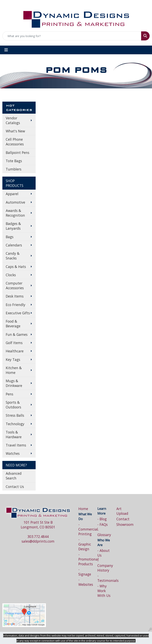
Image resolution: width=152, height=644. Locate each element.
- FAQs (103, 524)
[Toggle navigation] (6, 50)
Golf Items (14, 343)
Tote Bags (14, 161)
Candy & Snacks (13, 256)
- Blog (102, 519)
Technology (15, 424)
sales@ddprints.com (38, 541)
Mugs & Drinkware (14, 383)
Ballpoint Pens (18, 153)
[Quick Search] (72, 36)
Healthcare (15, 351)
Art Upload (122, 511)
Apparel (12, 194)
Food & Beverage (13, 324)
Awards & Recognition (15, 213)
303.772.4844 (38, 536)
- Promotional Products (85, 559)
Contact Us (15, 487)
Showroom (123, 524)
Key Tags (13, 359)
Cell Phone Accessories (15, 142)
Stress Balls (15, 415)
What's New (15, 131)
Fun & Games (17, 334)
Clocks (11, 275)
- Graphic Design (85, 544)
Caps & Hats (16, 267)
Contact (123, 519)
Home (83, 509)
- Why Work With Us (104, 591)
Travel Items (16, 445)
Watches (13, 453)
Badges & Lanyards (13, 226)
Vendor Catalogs (13, 120)
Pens (9, 394)
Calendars (14, 245)
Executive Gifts (18, 313)
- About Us (104, 553)
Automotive (15, 202)
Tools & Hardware (14, 434)
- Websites (85, 582)
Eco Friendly (16, 305)
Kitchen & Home (14, 370)
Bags (10, 237)
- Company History (104, 565)
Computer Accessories (15, 285)
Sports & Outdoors (13, 405)
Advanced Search (14, 476)
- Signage (85, 572)
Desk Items (15, 296)
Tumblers (14, 169)
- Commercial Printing (85, 529)
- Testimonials (104, 578)
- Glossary (104, 532)
